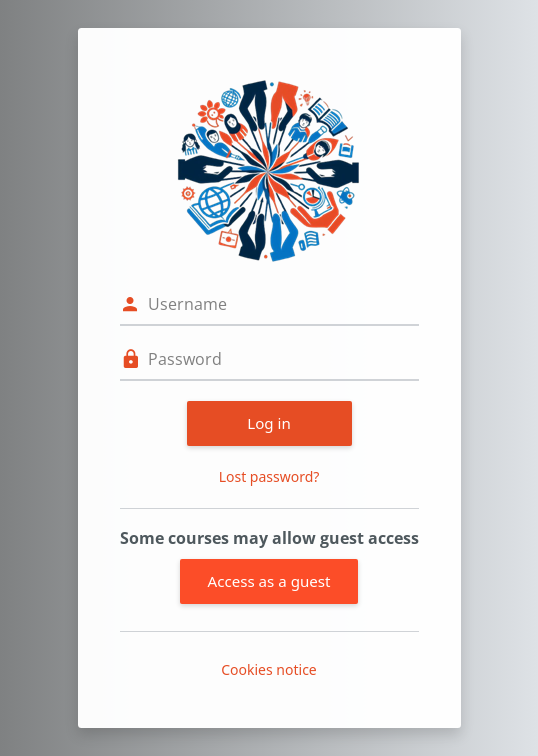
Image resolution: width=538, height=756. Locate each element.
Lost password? (269, 476)
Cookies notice (269, 669)
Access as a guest (269, 581)
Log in (269, 423)
